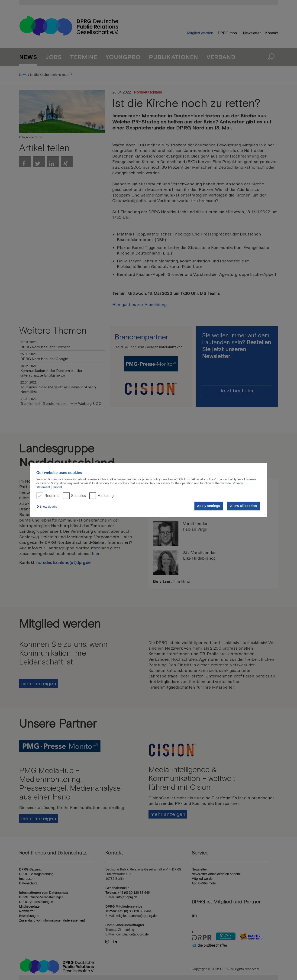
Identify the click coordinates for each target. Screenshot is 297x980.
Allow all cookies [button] (244, 506)
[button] (48, 507)
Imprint (57, 487)
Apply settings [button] (208, 506)
